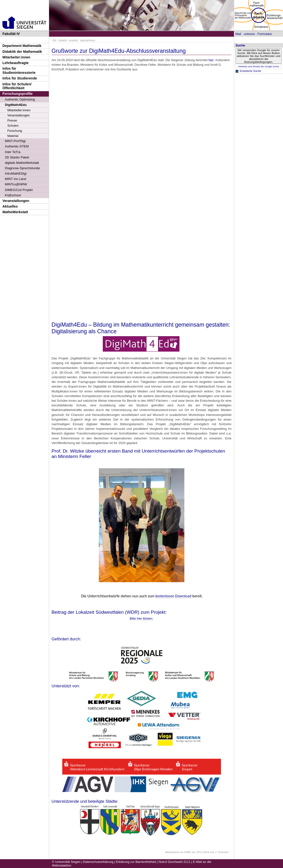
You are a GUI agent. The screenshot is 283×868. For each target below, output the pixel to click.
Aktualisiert (172, 852)
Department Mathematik (22, 46)
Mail (238, 34)
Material (13, 136)
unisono (249, 34)
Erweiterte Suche (251, 71)
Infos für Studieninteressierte (19, 71)
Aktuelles (10, 206)
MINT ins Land (16, 179)
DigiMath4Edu (16, 105)
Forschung (15, 131)
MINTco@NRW (16, 184)
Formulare (265, 34)
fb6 (55, 40)
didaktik (63, 40)
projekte (73, 40)
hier (211, 60)
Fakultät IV (11, 34)
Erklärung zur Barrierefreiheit (136, 862)
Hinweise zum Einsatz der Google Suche (258, 67)
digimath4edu (88, 40)
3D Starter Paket (17, 157)
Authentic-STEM (17, 146)
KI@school (13, 195)
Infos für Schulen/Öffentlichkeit (17, 86)
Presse (12, 120)
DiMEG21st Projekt (19, 190)
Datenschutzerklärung (98, 862)
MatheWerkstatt (15, 212)
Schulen (13, 126)
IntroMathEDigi (16, 173)
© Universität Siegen (66, 862)
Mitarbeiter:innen (16, 57)
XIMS (188, 852)
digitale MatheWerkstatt (22, 163)
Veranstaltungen (19, 115)
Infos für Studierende (20, 78)
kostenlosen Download (173, 596)
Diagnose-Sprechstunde (22, 168)
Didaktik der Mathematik (22, 52)
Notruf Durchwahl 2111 (174, 862)
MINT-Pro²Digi (15, 141)
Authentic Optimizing (20, 99)
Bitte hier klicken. (141, 618)
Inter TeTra (13, 152)
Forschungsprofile (18, 94)
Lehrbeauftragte (16, 63)
